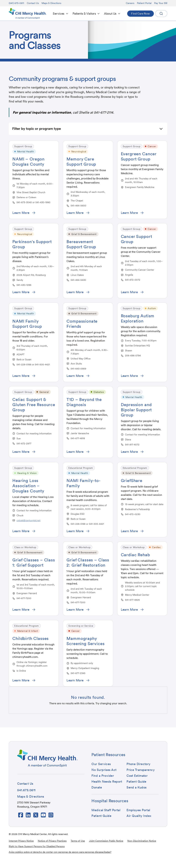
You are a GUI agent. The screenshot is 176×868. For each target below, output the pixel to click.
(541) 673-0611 (16, 3)
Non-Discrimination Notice (142, 841)
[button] (60, 14)
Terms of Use (78, 841)
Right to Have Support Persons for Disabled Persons (37, 846)
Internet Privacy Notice (21, 841)
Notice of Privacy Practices (52, 841)
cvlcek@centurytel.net (28, 520)
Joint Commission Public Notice (106, 841)
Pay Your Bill (161, 3)
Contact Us (33, 3)
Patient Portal (144, 3)
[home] (28, 14)
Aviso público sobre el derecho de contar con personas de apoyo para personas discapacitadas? (60, 852)
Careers (130, 3)
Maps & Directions (51, 3)
